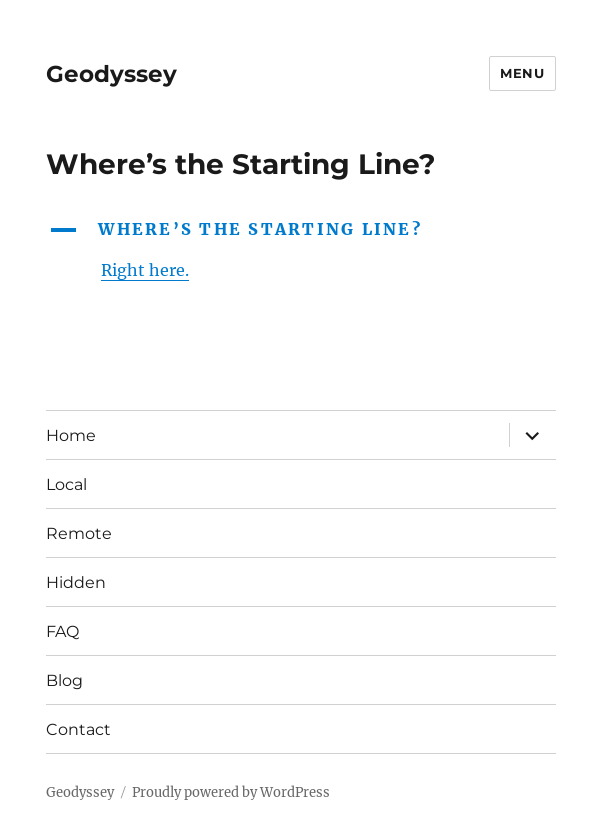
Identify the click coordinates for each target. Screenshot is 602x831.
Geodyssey (111, 74)
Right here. (145, 270)
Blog (64, 680)
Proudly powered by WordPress (231, 792)
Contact (78, 729)
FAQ (62, 631)
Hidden (76, 582)
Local (66, 484)
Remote (79, 533)
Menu (522, 73)
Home (71, 435)
